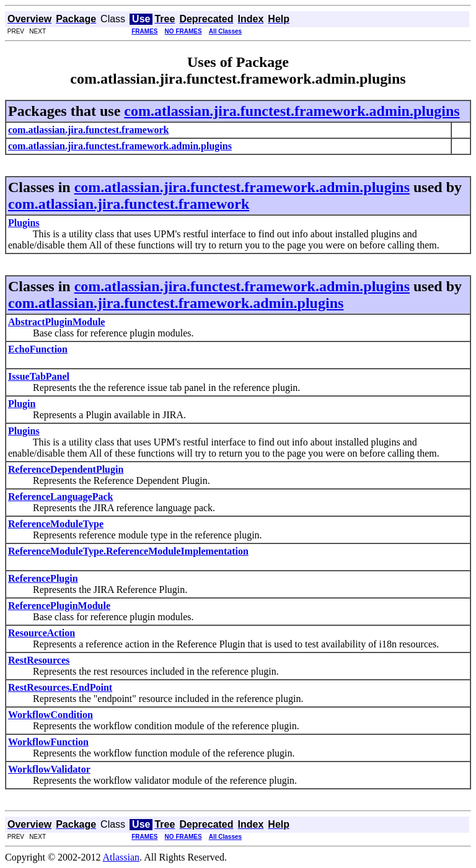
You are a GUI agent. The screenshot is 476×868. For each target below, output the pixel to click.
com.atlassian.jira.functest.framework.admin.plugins (292, 111)
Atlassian (121, 857)
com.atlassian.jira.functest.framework (129, 204)
